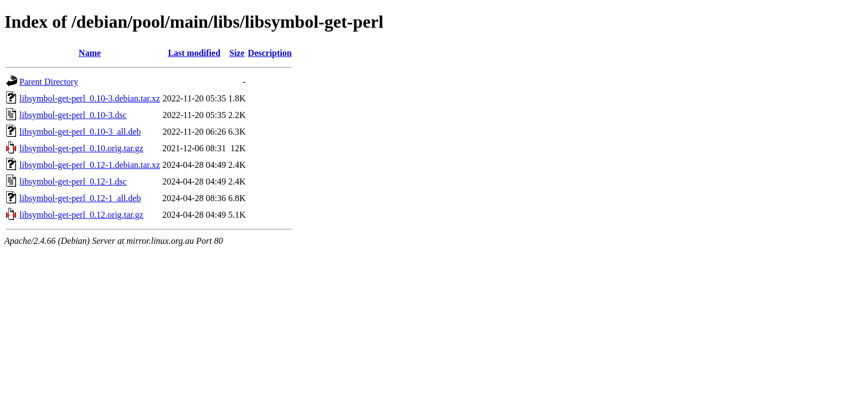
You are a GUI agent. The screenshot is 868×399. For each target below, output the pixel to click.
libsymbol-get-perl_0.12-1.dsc (73, 181)
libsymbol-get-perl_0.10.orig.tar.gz (81, 148)
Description (270, 53)
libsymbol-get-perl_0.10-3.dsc (73, 115)
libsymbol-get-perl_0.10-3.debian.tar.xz (90, 98)
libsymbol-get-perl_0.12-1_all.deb (80, 198)
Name (90, 53)
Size (237, 53)
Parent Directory (49, 82)
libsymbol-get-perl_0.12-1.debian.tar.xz (90, 165)
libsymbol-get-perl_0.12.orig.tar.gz (81, 215)
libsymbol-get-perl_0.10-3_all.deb (80, 132)
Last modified (194, 53)
